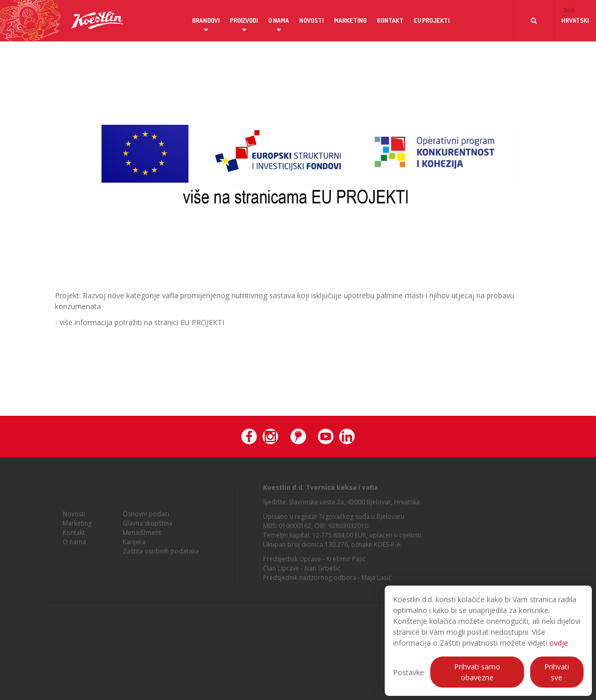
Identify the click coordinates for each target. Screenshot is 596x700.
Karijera (134, 544)
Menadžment (142, 535)
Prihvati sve (557, 672)
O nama (279, 20)
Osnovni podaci (146, 516)
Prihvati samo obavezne (477, 672)
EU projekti (432, 20)
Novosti (311, 20)
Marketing (350, 20)
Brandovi (206, 20)
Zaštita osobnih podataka (161, 553)
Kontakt (390, 20)
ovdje (559, 643)
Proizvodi (244, 20)
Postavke (409, 672)
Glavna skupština (148, 525)
